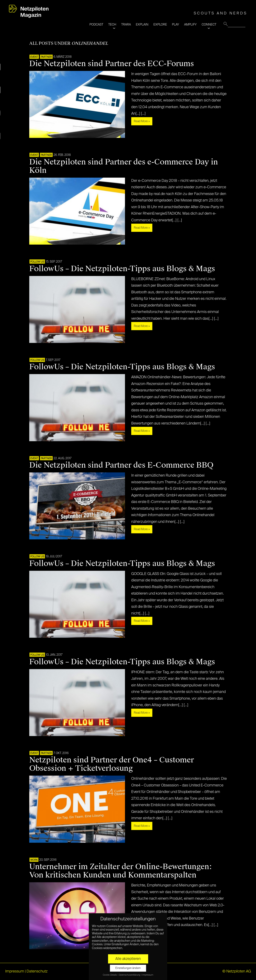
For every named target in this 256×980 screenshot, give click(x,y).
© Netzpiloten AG (237, 971)
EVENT (34, 57)
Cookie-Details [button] (110, 975)
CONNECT (209, 25)
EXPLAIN (142, 25)
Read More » (142, 121)
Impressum (15, 971)
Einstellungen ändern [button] (128, 968)
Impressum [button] (148, 975)
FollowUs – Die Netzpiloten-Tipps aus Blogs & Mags (122, 269)
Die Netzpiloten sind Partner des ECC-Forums (112, 64)
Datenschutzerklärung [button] (130, 975)
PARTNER (46, 57)
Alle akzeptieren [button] (128, 959)
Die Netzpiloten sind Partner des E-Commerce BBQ (121, 465)
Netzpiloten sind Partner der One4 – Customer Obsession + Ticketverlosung (112, 764)
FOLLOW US (37, 262)
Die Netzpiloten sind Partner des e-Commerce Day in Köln (124, 166)
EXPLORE (160, 25)
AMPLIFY (190, 25)
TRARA (126, 25)
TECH (112, 25)
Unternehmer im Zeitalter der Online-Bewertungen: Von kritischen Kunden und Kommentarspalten (121, 871)
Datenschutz (37, 971)
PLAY (176, 25)
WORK (34, 860)
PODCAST (96, 25)
